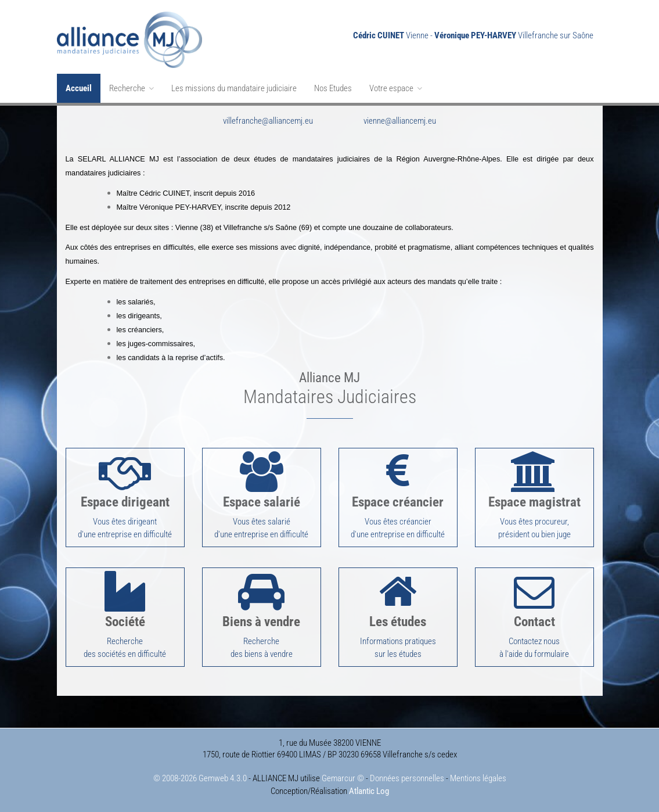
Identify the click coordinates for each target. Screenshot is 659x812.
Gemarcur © (343, 778)
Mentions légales (478, 778)
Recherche (132, 88)
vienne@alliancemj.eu (400, 121)
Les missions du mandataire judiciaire (234, 88)
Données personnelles (407, 778)
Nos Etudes (333, 88)
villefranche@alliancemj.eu (268, 121)
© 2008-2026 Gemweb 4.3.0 (200, 778)
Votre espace (396, 88)
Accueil (79, 88)
